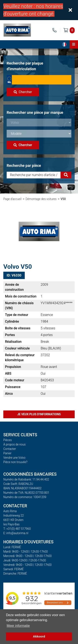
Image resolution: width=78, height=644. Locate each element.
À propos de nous (14, 444)
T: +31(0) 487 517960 (17, 529)
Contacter (10, 449)
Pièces (8, 440)
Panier (7, 453)
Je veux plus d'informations (39, 414)
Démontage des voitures (41, 199)
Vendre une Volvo (14, 458)
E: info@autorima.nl (16, 533)
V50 (63, 199)
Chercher (23, 92)
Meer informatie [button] (18, 626)
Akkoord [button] (39, 636)
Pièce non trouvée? (15, 462)
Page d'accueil (12, 199)
